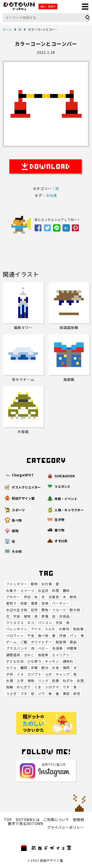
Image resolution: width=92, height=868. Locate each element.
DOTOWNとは (28, 820)
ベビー (44, 648)
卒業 (34, 668)
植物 (31, 681)
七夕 (49, 674)
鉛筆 (56, 681)
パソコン (45, 623)
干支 (31, 636)
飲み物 (75, 610)
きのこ (29, 655)
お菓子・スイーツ (20, 591)
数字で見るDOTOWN (26, 823)
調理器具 (13, 655)
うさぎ (11, 694)
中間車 (72, 648)
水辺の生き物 (17, 610)
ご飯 (24, 642)
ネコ (31, 623)
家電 (45, 616)
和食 (24, 603)
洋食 (63, 636)
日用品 (64, 616)
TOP (8, 820)
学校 (27, 597)
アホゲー (13, 597)
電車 (34, 603)
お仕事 (47, 584)
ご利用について (56, 820)
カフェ (11, 668)
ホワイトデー (41, 642)
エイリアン (61, 655)
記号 (34, 610)
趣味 (66, 591)
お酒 (10, 681)
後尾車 (43, 655)
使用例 (79, 820)
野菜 (73, 597)
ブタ (24, 694)
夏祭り (11, 603)
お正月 (43, 591)
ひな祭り (34, 661)
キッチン (52, 661)
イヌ (20, 674)
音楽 (45, 603)
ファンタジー (17, 584)
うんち (50, 629)
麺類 (24, 668)
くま (38, 687)
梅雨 (66, 668)
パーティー (61, 603)
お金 (56, 668)
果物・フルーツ (54, 610)
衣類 (80, 681)
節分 (45, 668)
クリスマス (15, 623)
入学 (20, 681)
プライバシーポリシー (66, 827)
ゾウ (42, 694)
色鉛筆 (78, 629)
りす (66, 687)
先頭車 (58, 648)
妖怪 (77, 694)
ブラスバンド (17, 648)
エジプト (35, 674)
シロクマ (52, 687)
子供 (10, 674)
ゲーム (11, 642)
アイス (36, 629)
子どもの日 (15, 661)
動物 (34, 584)
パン (73, 636)
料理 (56, 591)
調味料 (68, 661)
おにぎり (24, 687)
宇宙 (17, 616)
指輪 (10, 687)
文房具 (54, 597)
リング (43, 681)
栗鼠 (66, 694)
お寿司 (64, 629)
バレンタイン (17, 629)
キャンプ (63, 674)
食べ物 (43, 636)
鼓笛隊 (61, 642)
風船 (73, 642)
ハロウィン (15, 636)
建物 (27, 616)
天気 (59, 623)
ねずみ (68, 681)
